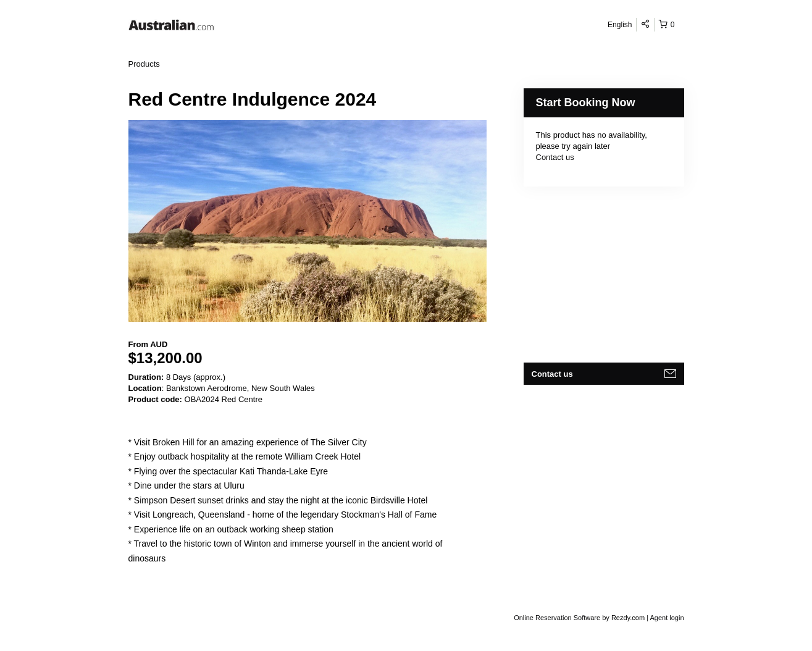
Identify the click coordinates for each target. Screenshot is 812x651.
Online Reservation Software (557, 618)
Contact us (555, 157)
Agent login (667, 618)
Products (144, 64)
